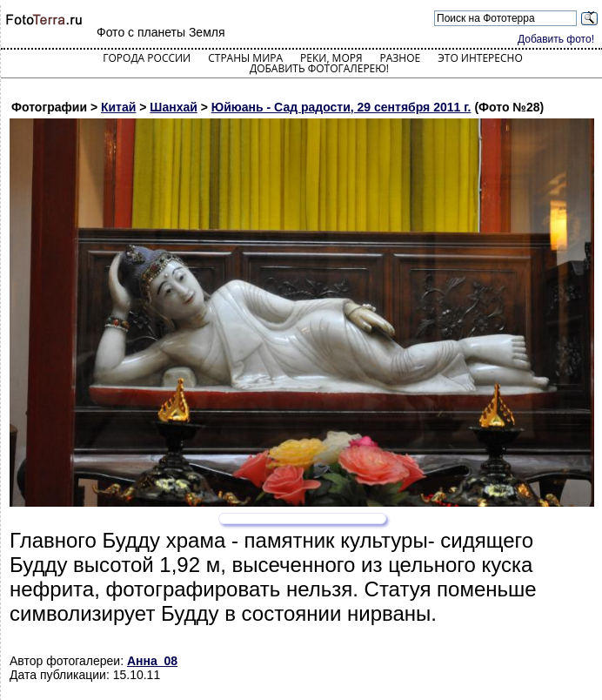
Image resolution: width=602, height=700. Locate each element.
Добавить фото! (556, 39)
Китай (118, 107)
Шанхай (174, 107)
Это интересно (480, 58)
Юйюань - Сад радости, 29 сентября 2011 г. (341, 107)
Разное (401, 58)
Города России (147, 58)
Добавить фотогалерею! (319, 68)
